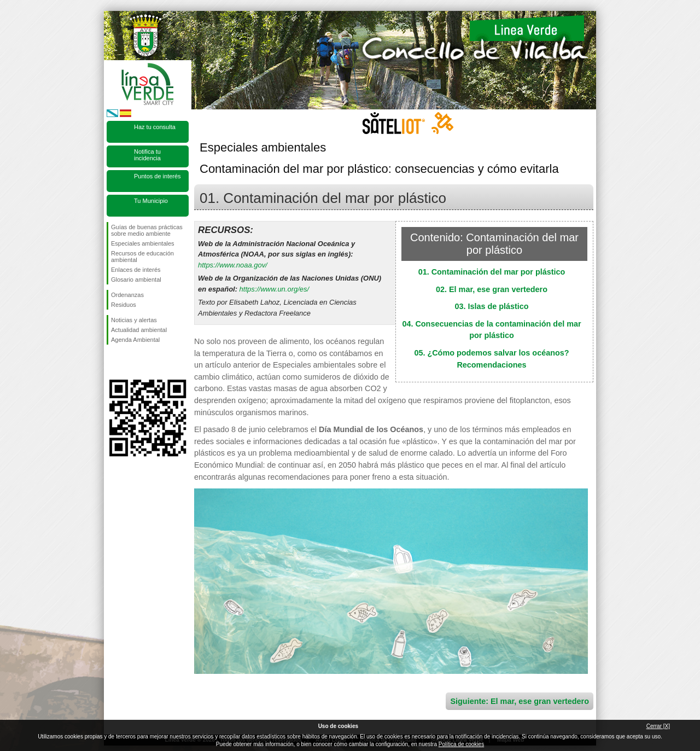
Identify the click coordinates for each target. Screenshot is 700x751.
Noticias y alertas (134, 320)
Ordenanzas (127, 295)
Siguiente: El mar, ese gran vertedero (520, 701)
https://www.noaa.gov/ (233, 265)
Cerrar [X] (658, 726)
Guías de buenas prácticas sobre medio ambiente (147, 230)
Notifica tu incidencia (147, 155)
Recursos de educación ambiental (142, 257)
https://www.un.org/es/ (274, 289)
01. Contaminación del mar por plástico (492, 272)
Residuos (124, 305)
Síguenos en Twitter (131, 362)
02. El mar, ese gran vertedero (492, 289)
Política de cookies (461, 744)
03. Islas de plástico (491, 306)
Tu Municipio (151, 201)
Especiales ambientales (143, 243)
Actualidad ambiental (139, 330)
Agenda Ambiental (135, 340)
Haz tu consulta (155, 127)
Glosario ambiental (136, 280)
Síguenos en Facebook (113, 362)
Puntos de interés (157, 176)
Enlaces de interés (136, 270)
